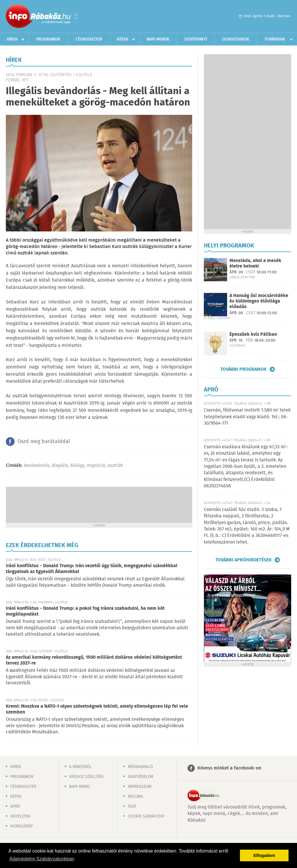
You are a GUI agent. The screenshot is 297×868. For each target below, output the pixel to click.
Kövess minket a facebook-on (229, 768)
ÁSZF (132, 806)
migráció (96, 466)
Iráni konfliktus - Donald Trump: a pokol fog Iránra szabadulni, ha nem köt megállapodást (85, 611)
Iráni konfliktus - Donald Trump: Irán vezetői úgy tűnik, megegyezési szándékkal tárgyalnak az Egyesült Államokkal (92, 569)
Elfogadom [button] (264, 855)
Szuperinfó (196, 39)
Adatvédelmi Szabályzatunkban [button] (42, 859)
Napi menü (79, 787)
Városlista (76, 17)
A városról (80, 767)
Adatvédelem (140, 777)
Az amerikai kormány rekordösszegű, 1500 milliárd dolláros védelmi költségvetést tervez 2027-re (94, 660)
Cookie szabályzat (146, 816)
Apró (15, 806)
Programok (48, 39)
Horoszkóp (22, 826)
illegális (60, 466)
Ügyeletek (20, 816)
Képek (123, 39)
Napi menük (158, 39)
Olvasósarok (236, 39)
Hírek (12, 39)
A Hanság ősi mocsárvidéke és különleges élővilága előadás (259, 301)
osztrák (115, 466)
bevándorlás (36, 466)
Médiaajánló (140, 767)
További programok (244, 369)
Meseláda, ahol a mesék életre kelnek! (255, 263)
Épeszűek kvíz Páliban (253, 334)
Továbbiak (275, 39)
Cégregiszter (89, 39)
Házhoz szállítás (86, 777)
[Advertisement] (99, 504)
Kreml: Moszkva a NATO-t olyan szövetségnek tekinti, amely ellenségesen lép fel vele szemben (97, 709)
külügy (77, 466)
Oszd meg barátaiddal (44, 442)
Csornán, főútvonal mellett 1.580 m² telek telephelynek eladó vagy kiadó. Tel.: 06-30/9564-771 (247, 417)
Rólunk (135, 797)
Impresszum (140, 787)
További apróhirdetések (244, 560)
